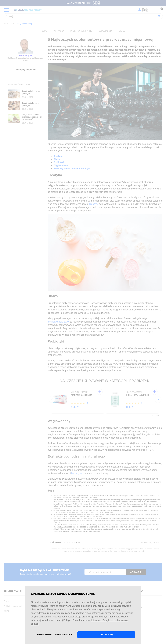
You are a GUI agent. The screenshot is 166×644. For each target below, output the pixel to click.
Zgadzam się (106, 635)
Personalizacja (64, 635)
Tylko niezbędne (42, 635)
